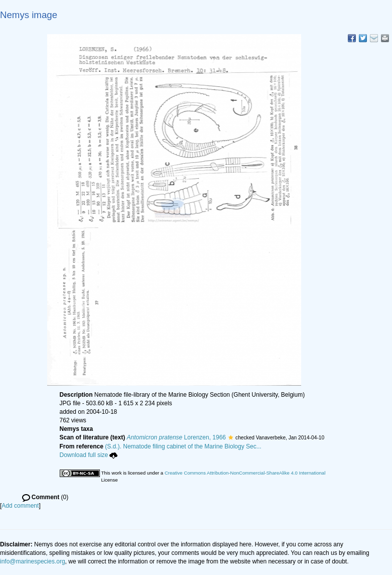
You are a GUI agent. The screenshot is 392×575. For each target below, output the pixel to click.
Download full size (89, 455)
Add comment (20, 506)
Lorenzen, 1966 (176, 437)
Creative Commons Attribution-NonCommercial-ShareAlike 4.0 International (245, 473)
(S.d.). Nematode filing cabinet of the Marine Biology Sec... (183, 446)
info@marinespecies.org (33, 561)
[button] (231, 437)
